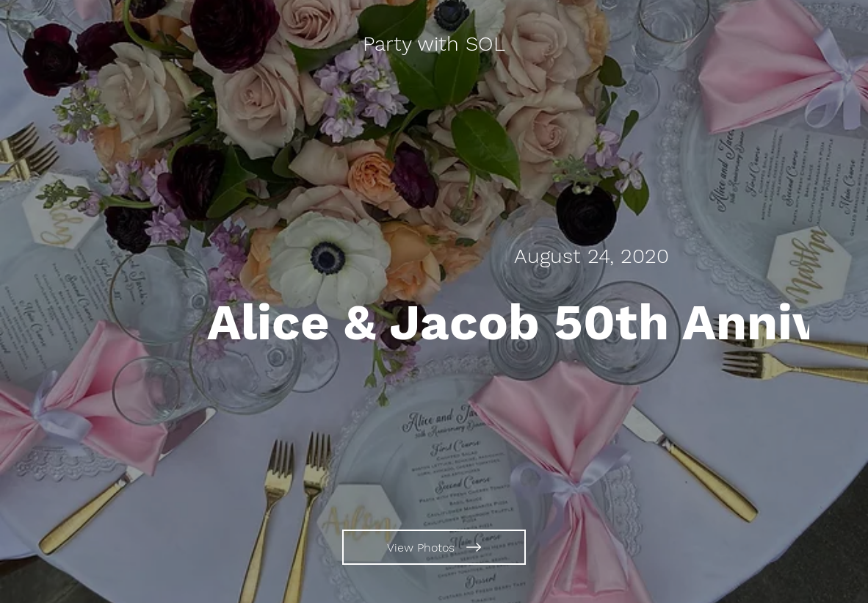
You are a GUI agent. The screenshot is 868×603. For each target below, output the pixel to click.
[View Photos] (434, 547)
